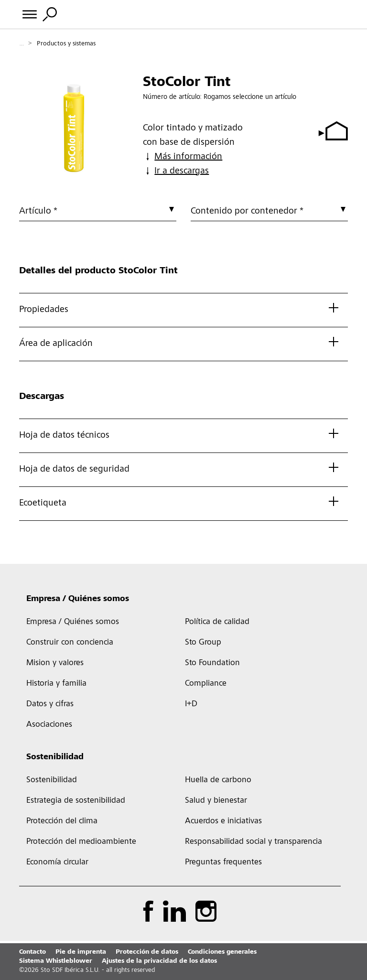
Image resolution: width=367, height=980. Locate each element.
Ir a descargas (176, 171)
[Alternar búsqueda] (50, 14)
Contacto (32, 952)
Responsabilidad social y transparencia (254, 842)
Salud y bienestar (216, 801)
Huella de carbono (218, 780)
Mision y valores (55, 663)
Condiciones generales (222, 952)
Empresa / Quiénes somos (78, 599)
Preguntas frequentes (223, 862)
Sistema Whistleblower (56, 961)
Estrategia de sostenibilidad (76, 801)
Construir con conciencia (70, 643)
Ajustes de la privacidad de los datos (159, 961)
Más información (183, 157)
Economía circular (57, 862)
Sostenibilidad (55, 757)
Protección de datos (147, 952)
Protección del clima (62, 821)
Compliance (206, 684)
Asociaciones (49, 725)
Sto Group (203, 643)
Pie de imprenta (81, 952)
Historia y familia (56, 684)
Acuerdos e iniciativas (223, 821)
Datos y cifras (50, 704)
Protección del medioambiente (81, 842)
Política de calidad (217, 622)
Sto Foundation (212, 663)
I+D (191, 704)
